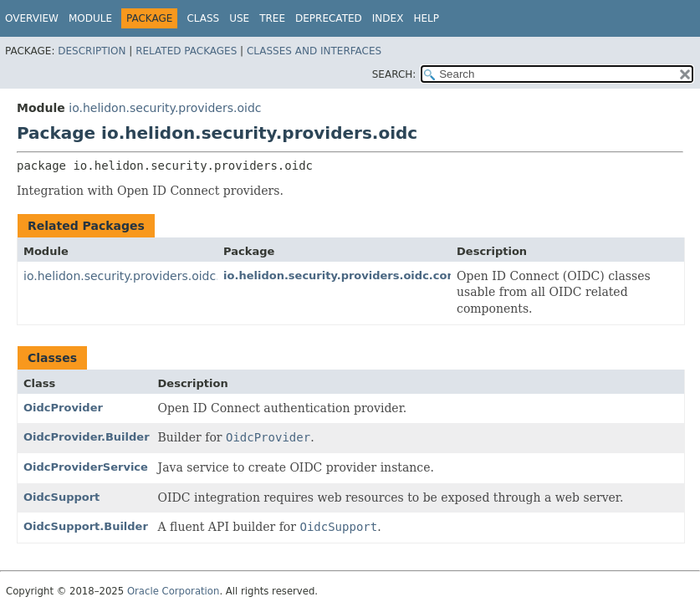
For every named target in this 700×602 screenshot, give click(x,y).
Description (92, 51)
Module (90, 18)
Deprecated (329, 18)
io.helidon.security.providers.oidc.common (147, 276)
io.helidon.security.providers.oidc (165, 108)
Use (239, 18)
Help (426, 18)
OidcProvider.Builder (87, 437)
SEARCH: (394, 74)
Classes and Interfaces (314, 51)
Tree (272, 18)
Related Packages (186, 51)
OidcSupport (61, 497)
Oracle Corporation (174, 591)
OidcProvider (63, 408)
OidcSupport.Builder (86, 526)
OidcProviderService (86, 467)
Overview (32, 18)
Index (388, 18)
